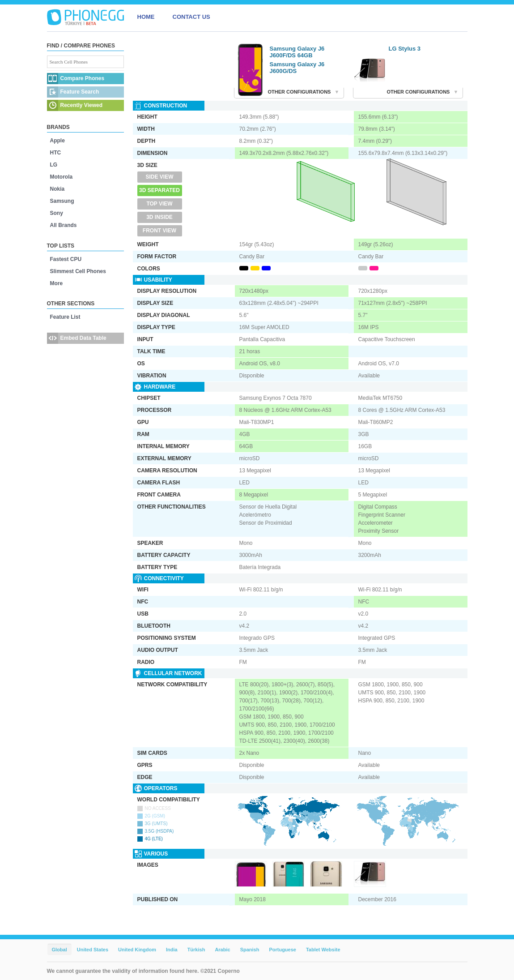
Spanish (250, 950)
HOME (146, 17)
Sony (57, 213)
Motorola (62, 177)
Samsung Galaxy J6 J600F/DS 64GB (297, 52)
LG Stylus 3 (405, 49)
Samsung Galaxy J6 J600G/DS (297, 68)
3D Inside (159, 217)
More (57, 283)
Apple (57, 141)
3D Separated (159, 190)
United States (93, 950)
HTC (56, 153)
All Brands (64, 225)
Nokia (57, 189)
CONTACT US (191, 17)
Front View (159, 231)
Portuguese (282, 950)
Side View (159, 177)
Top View (159, 204)
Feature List (65, 317)
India (172, 950)
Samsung (62, 201)
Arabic (222, 950)
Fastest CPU (66, 259)
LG (54, 165)
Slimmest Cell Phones (78, 271)
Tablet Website (323, 950)
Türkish (196, 950)
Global (59, 950)
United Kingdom (137, 950)
